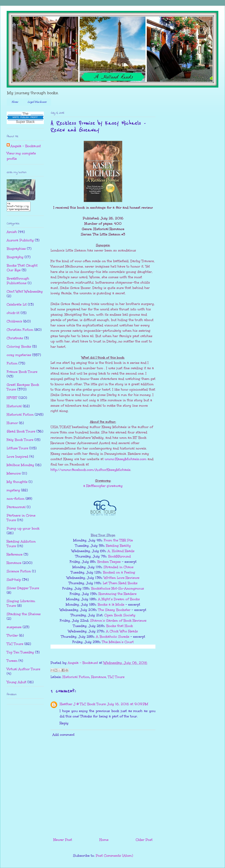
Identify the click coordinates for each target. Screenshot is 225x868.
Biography (15, 259)
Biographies (16, 250)
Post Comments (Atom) (114, 856)
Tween (12, 662)
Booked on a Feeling (119, 572)
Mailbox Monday (20, 467)
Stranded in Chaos (119, 567)
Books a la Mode (111, 604)
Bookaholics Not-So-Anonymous (118, 588)
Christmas (15, 340)
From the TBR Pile (118, 540)
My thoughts (17, 483)
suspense (14, 629)
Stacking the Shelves (24, 616)
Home (15, 102)
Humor (12, 425)
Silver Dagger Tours (23, 590)
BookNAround (119, 556)
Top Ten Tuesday (20, 654)
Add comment (63, 735)
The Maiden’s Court (118, 642)
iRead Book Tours (21, 433)
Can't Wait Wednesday (25, 293)
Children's (14, 323)
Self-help (14, 581)
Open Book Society (120, 615)
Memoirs (14, 475)
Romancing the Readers (118, 594)
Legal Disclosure (37, 102)
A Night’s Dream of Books (119, 599)
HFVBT (12, 399)
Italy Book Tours (20, 441)
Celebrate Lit (17, 306)
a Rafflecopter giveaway (103, 486)
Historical (14, 408)
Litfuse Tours (17, 450)
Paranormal (16, 509)
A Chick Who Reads (122, 631)
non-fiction (16, 500)
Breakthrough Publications (18, 282)
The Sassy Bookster (115, 610)
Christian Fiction (20, 331)
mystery (13, 492)
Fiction (12, 365)
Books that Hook (120, 626)
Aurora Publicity (20, 242)
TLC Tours (116, 677)
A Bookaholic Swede (113, 637)
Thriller (12, 637)
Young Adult (16, 684)
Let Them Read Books (120, 583)
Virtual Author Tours (23, 671)
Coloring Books (19, 348)
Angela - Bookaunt (26, 146)
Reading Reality (118, 546)
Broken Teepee (109, 562)
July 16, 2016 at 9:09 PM (128, 704)
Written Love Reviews (122, 578)
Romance (99, 677)
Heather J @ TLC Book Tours (83, 704)
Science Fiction (19, 573)
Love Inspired (17, 458)
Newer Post (63, 840)
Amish (12, 234)
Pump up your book (23, 530)
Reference (15, 556)
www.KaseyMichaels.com (126, 459)
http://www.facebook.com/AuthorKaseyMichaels (90, 470)
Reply (64, 723)
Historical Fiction (76, 677)
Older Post (144, 840)
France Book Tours (22, 373)
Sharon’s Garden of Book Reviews (118, 621)
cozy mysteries (19, 357)
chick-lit (13, 315)
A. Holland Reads (121, 551)
